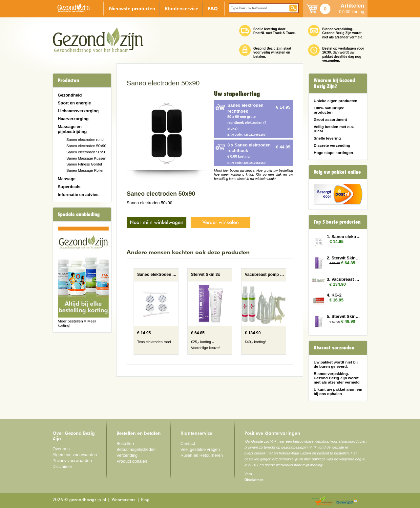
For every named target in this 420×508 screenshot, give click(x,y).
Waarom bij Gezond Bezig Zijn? (334, 83)
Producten (68, 80)
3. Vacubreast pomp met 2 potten (344, 279)
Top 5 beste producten (337, 222)
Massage (67, 179)
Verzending (127, 455)
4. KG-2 (334, 295)
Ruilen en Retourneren (202, 455)
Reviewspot (347, 501)
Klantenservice (181, 8)
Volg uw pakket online (337, 172)
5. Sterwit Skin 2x (344, 316)
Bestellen (125, 443)
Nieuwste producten (132, 8)
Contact (188, 443)
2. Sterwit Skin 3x (344, 258)
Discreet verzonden (334, 348)
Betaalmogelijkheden (136, 449)
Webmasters (124, 500)
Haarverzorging (73, 119)
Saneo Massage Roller (85, 170)
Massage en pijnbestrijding (72, 129)
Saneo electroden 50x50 (86, 152)
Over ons (61, 449)
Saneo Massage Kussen (86, 158)
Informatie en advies (78, 195)
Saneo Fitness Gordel (84, 164)
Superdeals (69, 187)
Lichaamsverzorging (78, 111)
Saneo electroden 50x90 (86, 146)
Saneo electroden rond (85, 140)
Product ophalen (132, 461)
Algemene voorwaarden (75, 455)
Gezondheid (70, 95)
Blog (145, 500)
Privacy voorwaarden (72, 461)
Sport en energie (74, 103)
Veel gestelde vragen (200, 449)
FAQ (213, 8)
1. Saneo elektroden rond (344, 237)
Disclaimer (62, 466)
